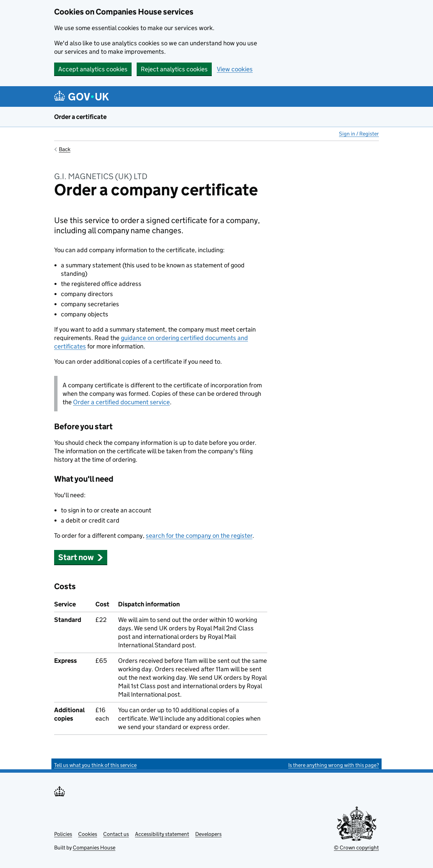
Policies (63, 834)
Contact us (116, 834)
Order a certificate (80, 117)
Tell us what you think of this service (95, 765)
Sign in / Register (359, 134)
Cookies (88, 834)
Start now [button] (81, 557)
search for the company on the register (199, 536)
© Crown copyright (356, 848)
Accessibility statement (162, 834)
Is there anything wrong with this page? (334, 765)
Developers (208, 834)
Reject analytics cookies (174, 69)
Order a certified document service (121, 402)
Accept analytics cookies (93, 69)
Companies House (94, 848)
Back (65, 149)
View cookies (235, 69)
